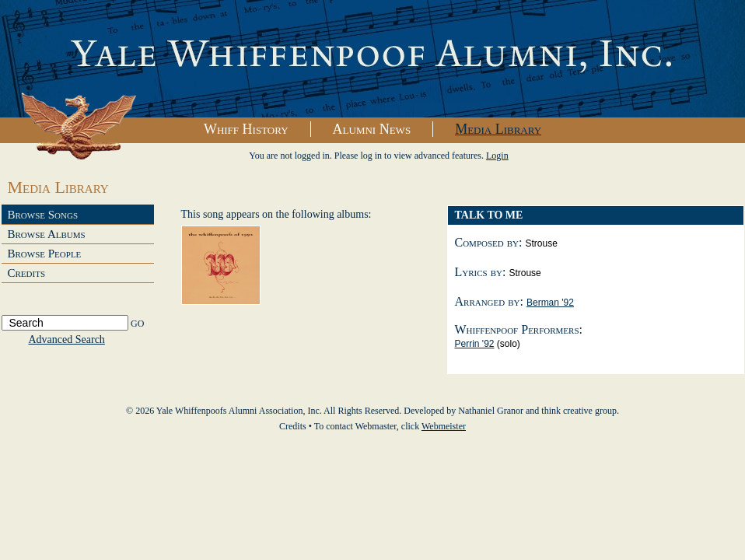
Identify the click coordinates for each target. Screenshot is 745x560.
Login (497, 156)
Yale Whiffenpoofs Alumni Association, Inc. (372, 59)
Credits (27, 273)
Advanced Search (67, 339)
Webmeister (444, 426)
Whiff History (246, 129)
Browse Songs (43, 215)
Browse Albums (47, 234)
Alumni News (372, 129)
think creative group (579, 411)
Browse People (45, 254)
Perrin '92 (475, 344)
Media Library (498, 129)
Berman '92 (550, 303)
